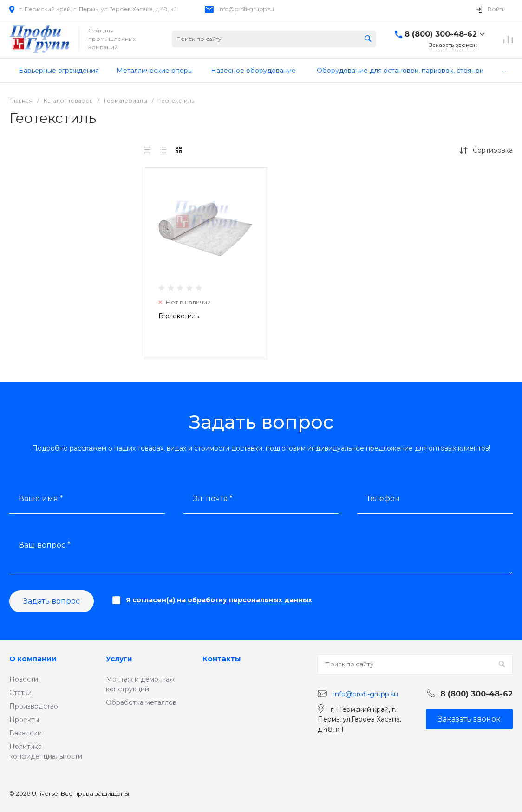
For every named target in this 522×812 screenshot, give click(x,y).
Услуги (119, 659)
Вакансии (26, 733)
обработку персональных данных (250, 600)
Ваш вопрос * (45, 545)
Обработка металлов (141, 702)
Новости (24, 679)
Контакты (222, 659)
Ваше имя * (41, 499)
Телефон (383, 499)
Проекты (24, 720)
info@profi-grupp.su (246, 9)
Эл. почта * (213, 499)
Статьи (20, 693)
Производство (34, 706)
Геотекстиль (179, 316)
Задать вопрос (52, 601)
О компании (33, 659)
